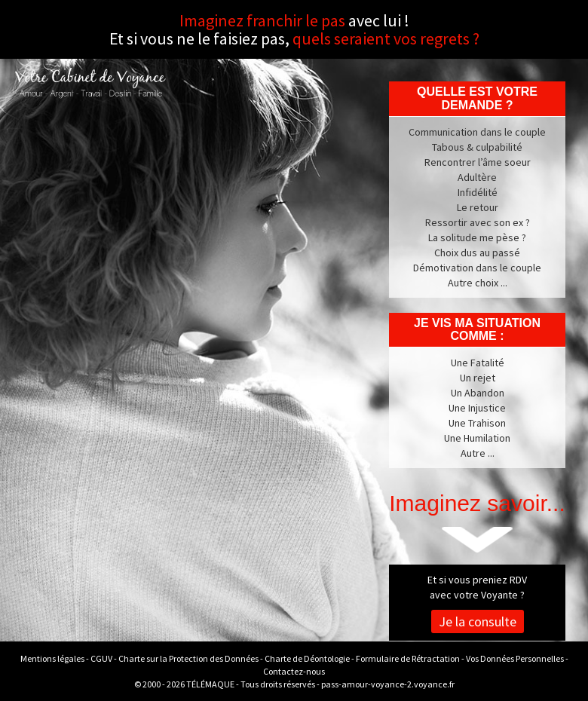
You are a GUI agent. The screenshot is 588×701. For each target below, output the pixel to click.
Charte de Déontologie (307, 658)
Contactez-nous (294, 671)
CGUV (101, 658)
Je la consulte (478, 621)
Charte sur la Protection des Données (188, 658)
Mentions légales (52, 658)
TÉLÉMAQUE (210, 684)
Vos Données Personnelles (515, 658)
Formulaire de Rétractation (408, 658)
